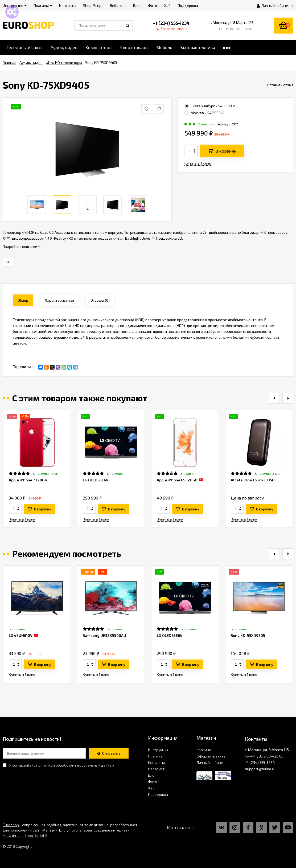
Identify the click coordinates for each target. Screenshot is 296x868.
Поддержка (158, 794)
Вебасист (156, 769)
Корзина (204, 750)
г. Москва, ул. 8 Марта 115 (231, 22)
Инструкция (158, 750)
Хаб (151, 788)
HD (8, 262)
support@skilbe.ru (260, 769)
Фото (153, 782)
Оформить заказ (211, 756)
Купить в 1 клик (198, 163)
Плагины (156, 756)
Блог (152, 775)
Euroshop (11, 825)
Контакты (156, 762)
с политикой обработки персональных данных (74, 765)
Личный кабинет (211, 762)
